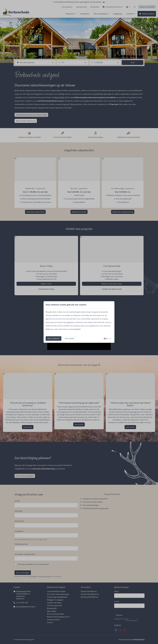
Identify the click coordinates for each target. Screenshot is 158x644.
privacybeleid (75, 329)
